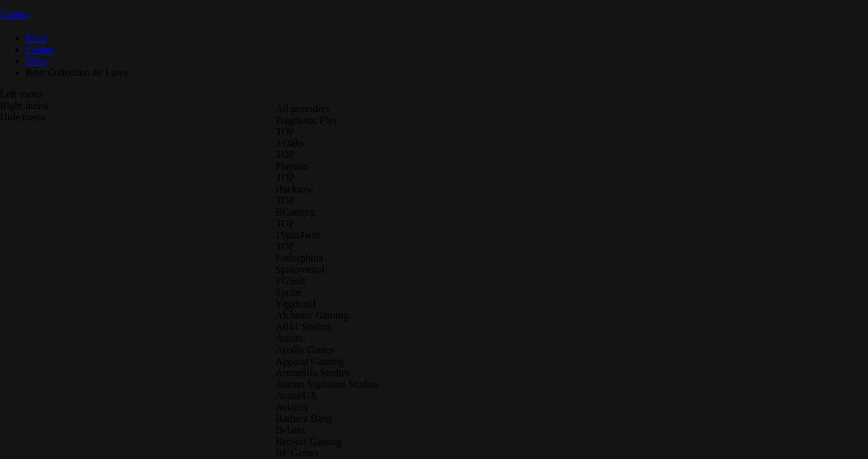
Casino (14, 14)
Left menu (21, 94)
